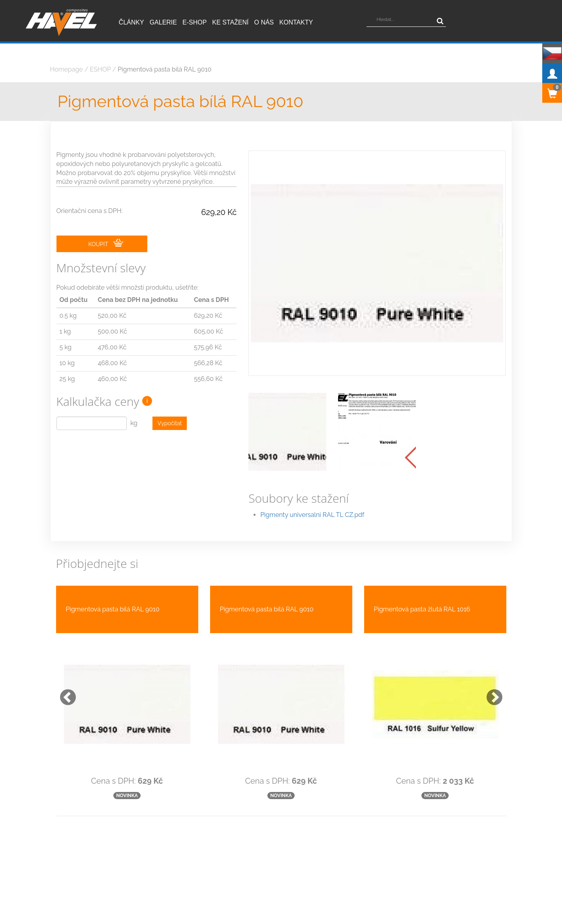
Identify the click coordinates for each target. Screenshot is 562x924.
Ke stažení (230, 22)
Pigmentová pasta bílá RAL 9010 (164, 69)
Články (132, 22)
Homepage (67, 69)
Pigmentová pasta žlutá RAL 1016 (422, 591)
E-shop (195, 22)
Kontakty (296, 22)
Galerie (163, 22)
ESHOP (101, 69)
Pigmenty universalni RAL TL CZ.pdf (312, 497)
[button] (64, 675)
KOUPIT (106, 243)
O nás (264, 22)
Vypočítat (170, 424)
